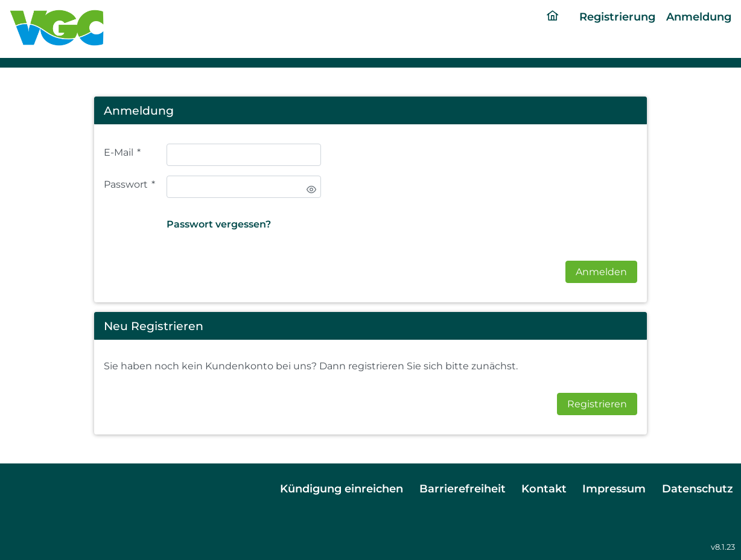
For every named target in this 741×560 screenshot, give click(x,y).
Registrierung (617, 17)
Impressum (614, 488)
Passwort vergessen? (219, 224)
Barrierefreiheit (463, 488)
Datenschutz (698, 488)
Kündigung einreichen (342, 488)
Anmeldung (699, 17)
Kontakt (544, 488)
